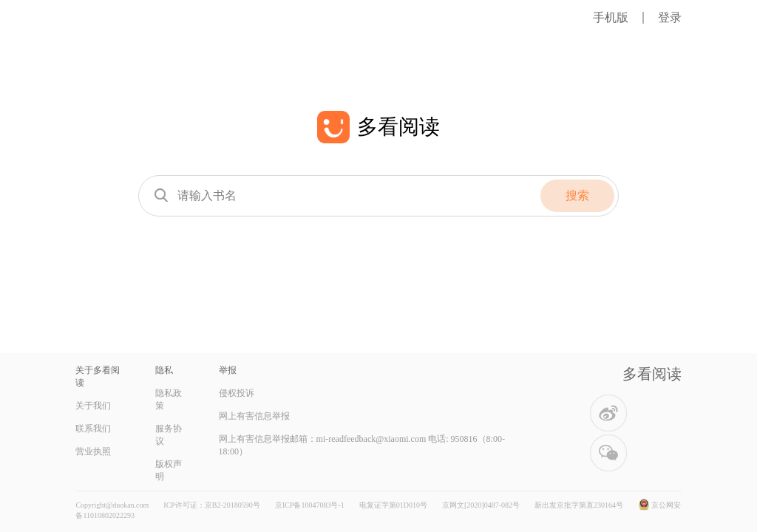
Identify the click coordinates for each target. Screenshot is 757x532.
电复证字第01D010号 (393, 505)
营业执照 (93, 451)
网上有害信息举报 (254, 416)
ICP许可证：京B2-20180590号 (212, 505)
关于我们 (93, 406)
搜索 (577, 195)
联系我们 (93, 429)
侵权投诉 (237, 393)
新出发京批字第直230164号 (579, 505)
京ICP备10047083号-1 (310, 505)
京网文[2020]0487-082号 (481, 505)
